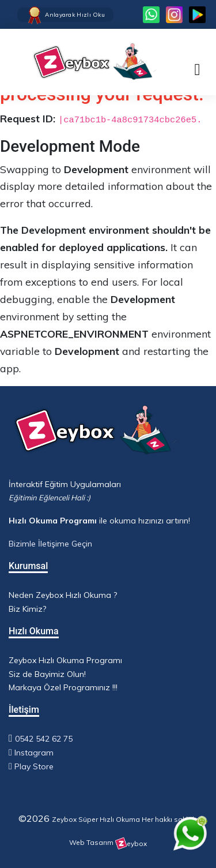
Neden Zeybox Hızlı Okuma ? (63, 595)
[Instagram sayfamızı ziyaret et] (174, 15)
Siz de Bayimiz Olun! (47, 674)
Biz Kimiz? (27, 609)
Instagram (34, 753)
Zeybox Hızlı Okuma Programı (65, 660)
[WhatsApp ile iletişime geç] (190, 833)
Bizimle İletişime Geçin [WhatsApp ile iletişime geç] (50, 544)
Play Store (34, 766)
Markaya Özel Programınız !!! (63, 687)
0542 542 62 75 (44, 739)
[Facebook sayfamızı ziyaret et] (197, 15)
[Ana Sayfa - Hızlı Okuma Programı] (84, 62)
